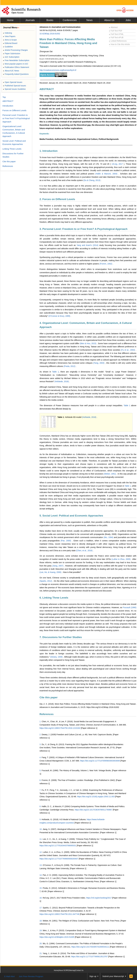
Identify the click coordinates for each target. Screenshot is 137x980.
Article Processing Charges (15, 50)
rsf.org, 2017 (118, 164)
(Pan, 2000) (66, 541)
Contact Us (79, 970)
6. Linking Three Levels (54, 598)
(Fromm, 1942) (106, 264)
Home (10, 20)
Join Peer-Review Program (31, 976)
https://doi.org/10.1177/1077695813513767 (89, 957)
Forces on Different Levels (14, 110)
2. (40, 735)
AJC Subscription (11, 57)
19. (41, 930)
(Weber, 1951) (110, 474)
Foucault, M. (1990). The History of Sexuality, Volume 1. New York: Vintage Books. (77, 770)
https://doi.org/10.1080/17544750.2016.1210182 (60, 728)
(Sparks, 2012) (46, 581)
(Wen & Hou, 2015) (88, 343)
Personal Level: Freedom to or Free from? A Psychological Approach (16, 118)
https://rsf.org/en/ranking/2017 (99, 898)
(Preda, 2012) (70, 366)
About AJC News (11, 71)
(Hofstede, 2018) (62, 381)
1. (40, 721)
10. (41, 829)
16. (41, 898)
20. (41, 944)
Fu (43, 790)
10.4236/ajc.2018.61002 (50, 34)
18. (41, 921)
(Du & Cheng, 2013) (92, 180)
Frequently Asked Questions (16, 74)
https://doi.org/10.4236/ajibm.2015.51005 (57, 937)
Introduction (8, 106)
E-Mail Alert (10, 976)
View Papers (9, 36)
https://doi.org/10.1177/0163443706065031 (58, 846)
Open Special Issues (13, 82)
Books (50, 20)
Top (4, 97)
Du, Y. (44, 744)
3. (40, 744)
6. (40, 780)
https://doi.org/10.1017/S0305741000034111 (90, 947)
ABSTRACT (47, 89)
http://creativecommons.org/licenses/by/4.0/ (58, 70)
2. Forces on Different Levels (57, 199)
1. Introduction (49, 151)
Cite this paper (49, 697)
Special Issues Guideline (14, 89)
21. (41, 953)
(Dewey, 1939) (57, 657)
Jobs (128, 20)
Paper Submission (12, 54)
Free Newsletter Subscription (16, 60)
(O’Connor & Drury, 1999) (59, 316)
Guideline (8, 47)
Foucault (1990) (130, 607)
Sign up (93, 976)
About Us (109, 20)
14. (41, 875)
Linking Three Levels (12, 149)
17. (41, 908)
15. (41, 888)
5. (40, 770)
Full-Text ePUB (116, 37)
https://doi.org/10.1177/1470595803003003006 (100, 761)
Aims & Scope (10, 40)
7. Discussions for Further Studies (61, 637)
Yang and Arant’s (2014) (88, 245)
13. (41, 865)
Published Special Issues (14, 86)
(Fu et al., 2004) (128, 350)
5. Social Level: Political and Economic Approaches (71, 516)
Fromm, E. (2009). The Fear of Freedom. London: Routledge (67, 780)
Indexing (7, 33)
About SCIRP (64, 970)
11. (41, 839)
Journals (30, 20)
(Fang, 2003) (99, 363)
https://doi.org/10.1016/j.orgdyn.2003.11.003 (96, 797)
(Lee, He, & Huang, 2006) (51, 572)
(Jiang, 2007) (58, 566)
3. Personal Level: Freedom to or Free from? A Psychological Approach (83, 229)
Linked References (118, 41)
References (46, 714)
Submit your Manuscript (113, 976)
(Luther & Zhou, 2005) (121, 559)
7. (40, 790)
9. (40, 819)
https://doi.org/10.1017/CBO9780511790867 (94, 810)
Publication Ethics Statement (16, 67)
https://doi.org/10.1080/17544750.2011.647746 (59, 914)
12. (41, 852)
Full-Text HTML (116, 34)
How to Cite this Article (119, 44)
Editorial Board (10, 43)
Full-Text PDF (116, 31)
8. (40, 806)
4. (40, 757)
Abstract (113, 27)
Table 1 (55, 372)
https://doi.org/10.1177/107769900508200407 (59, 859)
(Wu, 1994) (109, 537)
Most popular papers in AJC (16, 64)
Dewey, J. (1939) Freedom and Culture (58, 735)
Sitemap (72, 970)
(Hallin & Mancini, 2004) (107, 174)
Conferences (70, 20)
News (89, 20)
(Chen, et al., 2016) (85, 551)
